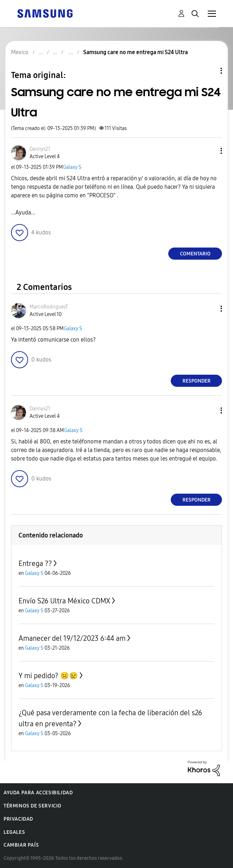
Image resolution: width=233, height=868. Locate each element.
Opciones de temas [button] (209, 71)
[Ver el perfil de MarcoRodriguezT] (49, 307)
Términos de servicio (33, 806)
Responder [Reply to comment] (197, 381)
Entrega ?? (35, 563)
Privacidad (18, 819)
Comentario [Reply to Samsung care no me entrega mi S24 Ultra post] (195, 254)
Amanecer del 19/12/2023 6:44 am (72, 638)
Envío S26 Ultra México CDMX (64, 601)
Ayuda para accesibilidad (38, 793)
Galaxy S (72, 167)
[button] (210, 151)
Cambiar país (21, 845)
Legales (14, 832)
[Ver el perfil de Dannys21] (40, 149)
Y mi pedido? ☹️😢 (48, 676)
